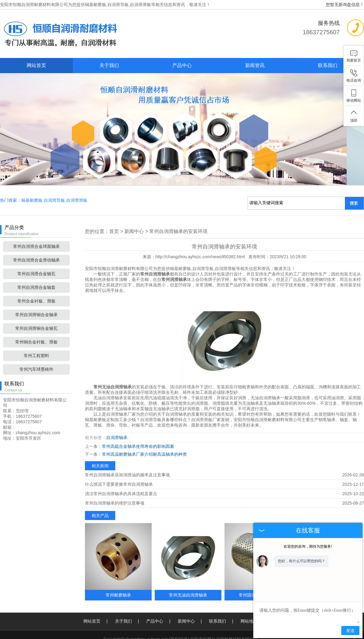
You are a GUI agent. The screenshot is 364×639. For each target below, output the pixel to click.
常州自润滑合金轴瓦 (36, 255)
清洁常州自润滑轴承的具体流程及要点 (121, 475)
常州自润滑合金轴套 (36, 269)
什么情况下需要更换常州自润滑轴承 (119, 465)
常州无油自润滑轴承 (188, 576)
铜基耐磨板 (96, 5)
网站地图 (249, 602)
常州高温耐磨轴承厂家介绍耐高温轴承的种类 (144, 435)
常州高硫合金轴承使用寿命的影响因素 (138, 428)
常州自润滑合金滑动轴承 (36, 241)
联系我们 (328, 65)
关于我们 (109, 65)
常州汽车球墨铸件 (36, 350)
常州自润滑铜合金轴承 (36, 296)
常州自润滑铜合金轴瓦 (36, 309)
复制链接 (179, 620)
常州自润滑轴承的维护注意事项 (115, 484)
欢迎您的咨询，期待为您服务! (308, 546)
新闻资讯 (255, 65)
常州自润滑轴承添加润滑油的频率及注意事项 (127, 456)
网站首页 (36, 65)
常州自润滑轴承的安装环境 (178, 213)
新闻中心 (134, 213)
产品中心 (182, 65)
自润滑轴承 (117, 419)
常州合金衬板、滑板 (36, 282)
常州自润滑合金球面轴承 (36, 228)
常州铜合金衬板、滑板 (36, 323)
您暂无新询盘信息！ (345, 5)
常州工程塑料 (36, 337)
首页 (114, 213)
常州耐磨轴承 (118, 576)
